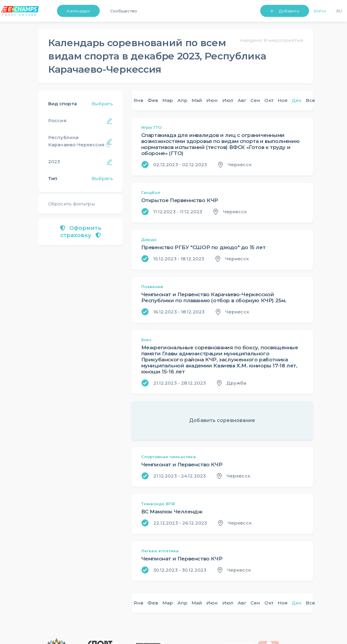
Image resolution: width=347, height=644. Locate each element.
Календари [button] (78, 11)
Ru (339, 11)
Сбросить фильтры (72, 204)
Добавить (289, 11)
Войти (320, 11)
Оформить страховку (81, 232)
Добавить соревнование (222, 420)
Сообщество (124, 11)
